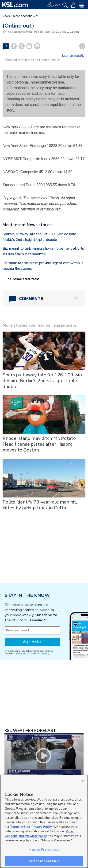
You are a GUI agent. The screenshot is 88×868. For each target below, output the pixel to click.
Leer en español (74, 56)
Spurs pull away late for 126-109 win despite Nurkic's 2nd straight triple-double (42, 381)
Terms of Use (23, 653)
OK (83, 781)
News (6, 16)
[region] (44, 821)
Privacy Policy (42, 653)
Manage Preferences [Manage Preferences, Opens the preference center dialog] (44, 850)
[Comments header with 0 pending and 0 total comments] (44, 299)
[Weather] (54, 5)
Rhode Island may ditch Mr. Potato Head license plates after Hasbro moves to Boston (39, 444)
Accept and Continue (44, 861)
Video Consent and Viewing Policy (39, 834)
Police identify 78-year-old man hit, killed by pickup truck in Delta (40, 505)
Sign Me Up (32, 642)
